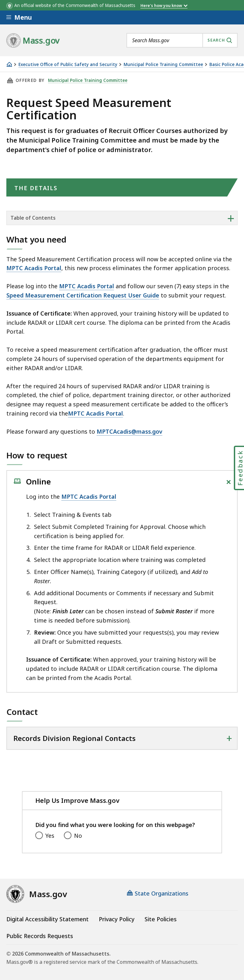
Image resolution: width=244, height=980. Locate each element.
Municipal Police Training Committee (163, 65)
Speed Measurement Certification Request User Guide (83, 295)
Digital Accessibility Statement (47, 919)
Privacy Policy (117, 919)
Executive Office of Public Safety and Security (68, 65)
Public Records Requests (40, 936)
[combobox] (182, 40)
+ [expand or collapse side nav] (231, 218)
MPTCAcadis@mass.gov (129, 431)
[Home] (9, 64)
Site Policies (161, 919)
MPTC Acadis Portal (34, 268)
